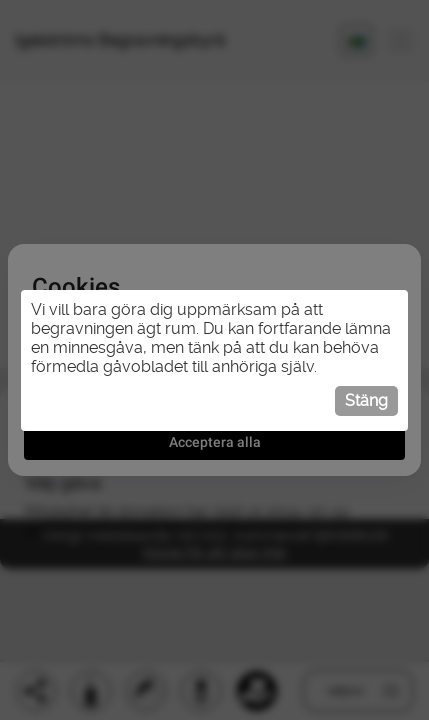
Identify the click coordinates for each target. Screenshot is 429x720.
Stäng (366, 400)
